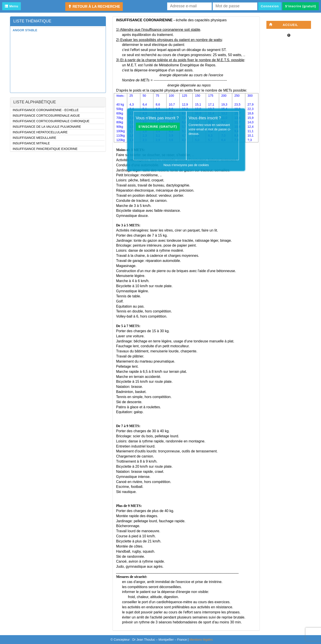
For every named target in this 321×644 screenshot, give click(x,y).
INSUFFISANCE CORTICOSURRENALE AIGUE (46, 116)
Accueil (284, 25)
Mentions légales (201, 640)
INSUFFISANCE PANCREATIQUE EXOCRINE (45, 149)
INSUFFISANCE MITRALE (31, 143)
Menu (12, 6)
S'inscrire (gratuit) (301, 6)
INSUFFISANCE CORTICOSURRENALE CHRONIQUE (51, 121)
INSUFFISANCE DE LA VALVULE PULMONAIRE (47, 127)
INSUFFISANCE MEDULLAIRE (34, 138)
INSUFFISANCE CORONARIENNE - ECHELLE (46, 110)
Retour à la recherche (94, 7)
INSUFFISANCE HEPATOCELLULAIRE (40, 132)
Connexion (270, 6)
